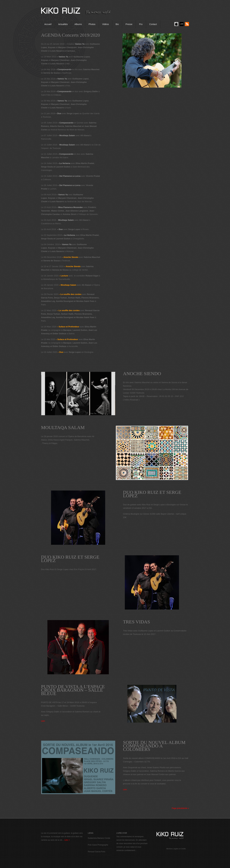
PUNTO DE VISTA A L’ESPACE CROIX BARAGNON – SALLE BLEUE (73, 690)
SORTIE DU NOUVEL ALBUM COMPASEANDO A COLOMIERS (154, 746)
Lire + (67, 840)
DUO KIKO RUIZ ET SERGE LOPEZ (152, 494)
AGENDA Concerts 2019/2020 (71, 35)
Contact (153, 24)
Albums (78, 24)
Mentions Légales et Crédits (176, 849)
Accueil (48, 24)
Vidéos (106, 24)
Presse (129, 24)
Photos (92, 24)
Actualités (63, 24)
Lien (43, 721)
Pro (141, 24)
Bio (117, 24)
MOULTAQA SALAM (63, 427)
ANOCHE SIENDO (142, 374)
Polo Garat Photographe (98, 845)
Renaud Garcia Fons (97, 852)
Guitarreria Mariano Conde (99, 838)
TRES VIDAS (137, 622)
